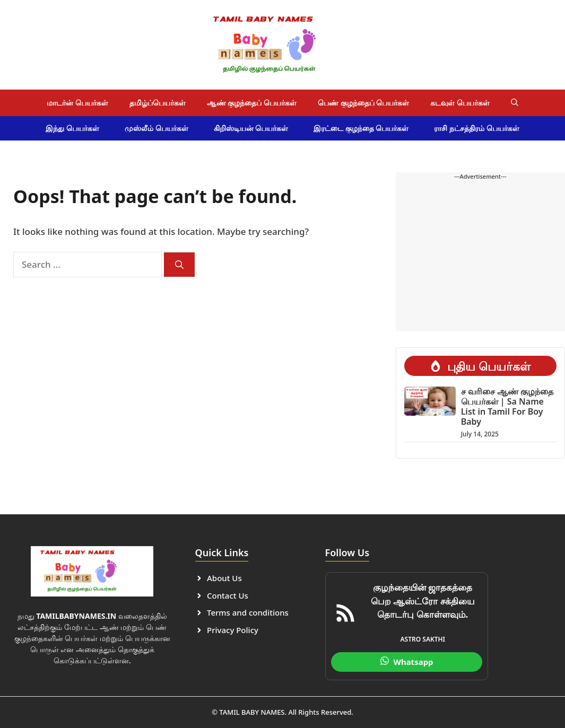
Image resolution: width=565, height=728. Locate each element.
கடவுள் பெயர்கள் (460, 103)
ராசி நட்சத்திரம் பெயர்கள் (476, 128)
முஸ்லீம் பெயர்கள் (157, 128)
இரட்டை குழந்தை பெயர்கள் (361, 128)
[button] (515, 103)
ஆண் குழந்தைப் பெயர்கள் (252, 103)
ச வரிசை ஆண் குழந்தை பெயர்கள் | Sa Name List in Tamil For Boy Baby (507, 407)
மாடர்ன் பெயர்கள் (77, 103)
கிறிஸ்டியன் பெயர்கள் (251, 128)
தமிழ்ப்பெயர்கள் (158, 103)
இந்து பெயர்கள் (72, 128)
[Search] (179, 265)
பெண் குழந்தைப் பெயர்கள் (363, 103)
